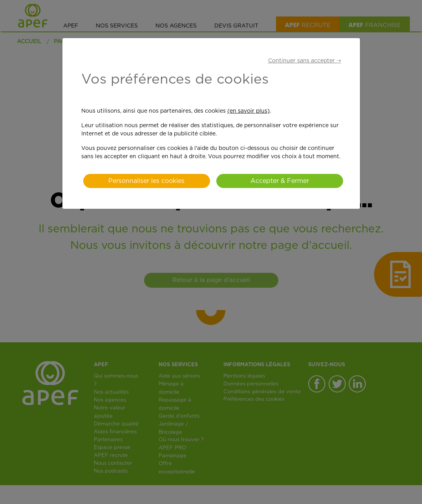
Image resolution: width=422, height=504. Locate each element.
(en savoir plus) (248, 111)
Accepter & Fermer (280, 181)
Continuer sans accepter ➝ (305, 61)
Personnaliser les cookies (146, 181)
